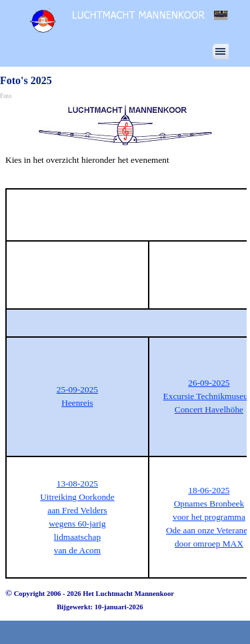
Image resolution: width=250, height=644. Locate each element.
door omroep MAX (209, 544)
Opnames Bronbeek (209, 504)
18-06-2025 (209, 490)
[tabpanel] (125, 167)
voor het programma (209, 517)
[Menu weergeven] (221, 51)
